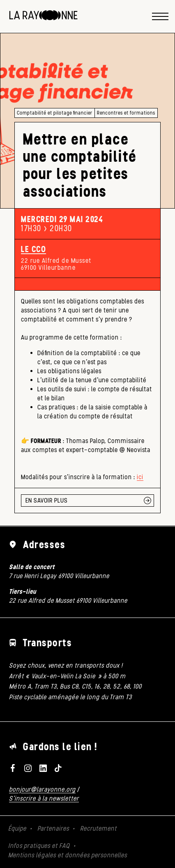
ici (140, 477)
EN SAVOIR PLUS (47, 500)
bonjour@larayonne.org (42, 789)
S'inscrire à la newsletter (44, 798)
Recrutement (98, 828)
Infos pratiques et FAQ (39, 846)
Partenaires (53, 828)
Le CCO (33, 249)
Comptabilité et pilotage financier (55, 113)
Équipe (17, 828)
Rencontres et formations (126, 113)
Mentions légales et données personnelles (68, 855)
